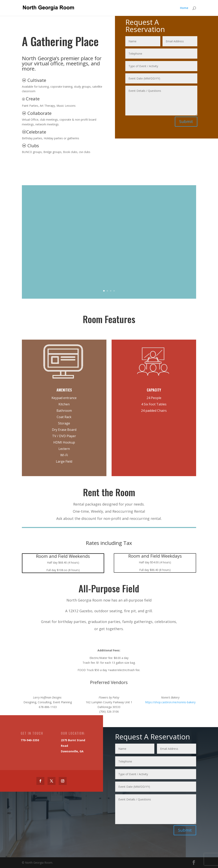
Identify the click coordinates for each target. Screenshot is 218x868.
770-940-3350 (28, 740)
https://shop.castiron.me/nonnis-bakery (170, 702)
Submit (186, 121)
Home (184, 8)
